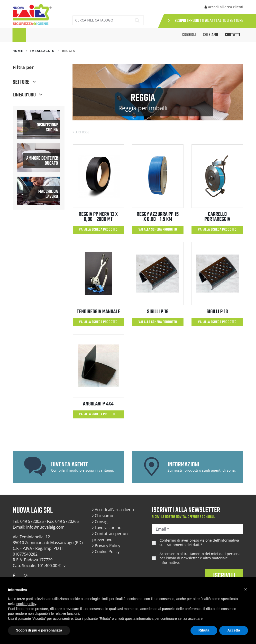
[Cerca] (101, 20)
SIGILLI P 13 (217, 312)
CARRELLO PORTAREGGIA (217, 217)
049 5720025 (32, 521)
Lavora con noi (107, 528)
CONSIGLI (189, 35)
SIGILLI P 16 (158, 312)
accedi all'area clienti (224, 7)
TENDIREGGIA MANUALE (98, 312)
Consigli (101, 522)
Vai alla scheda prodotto (98, 230)
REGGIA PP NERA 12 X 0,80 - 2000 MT (98, 217)
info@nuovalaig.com (45, 527)
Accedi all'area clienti (113, 510)
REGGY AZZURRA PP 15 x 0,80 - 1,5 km (158, 217)
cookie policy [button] (26, 604)
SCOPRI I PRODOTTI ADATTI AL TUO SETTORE (206, 21)
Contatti (232, 35)
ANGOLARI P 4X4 (98, 404)
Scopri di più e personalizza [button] (39, 630)
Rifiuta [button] (204, 630)
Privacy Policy (106, 546)
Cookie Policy (106, 552)
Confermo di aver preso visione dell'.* (199, 542)
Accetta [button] (234, 630)
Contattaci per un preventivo (110, 537)
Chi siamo (210, 35)
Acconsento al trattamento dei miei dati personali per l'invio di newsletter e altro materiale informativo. (201, 558)
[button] (245, 589)
